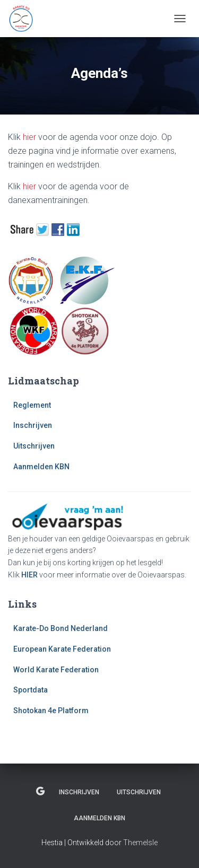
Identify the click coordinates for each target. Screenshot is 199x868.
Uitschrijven (34, 446)
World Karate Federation (56, 670)
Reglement (32, 405)
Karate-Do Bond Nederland (60, 628)
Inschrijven (33, 425)
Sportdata (31, 690)
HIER (29, 575)
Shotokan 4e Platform (51, 711)
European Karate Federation (62, 649)
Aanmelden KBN (41, 467)
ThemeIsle (140, 843)
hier (29, 137)
